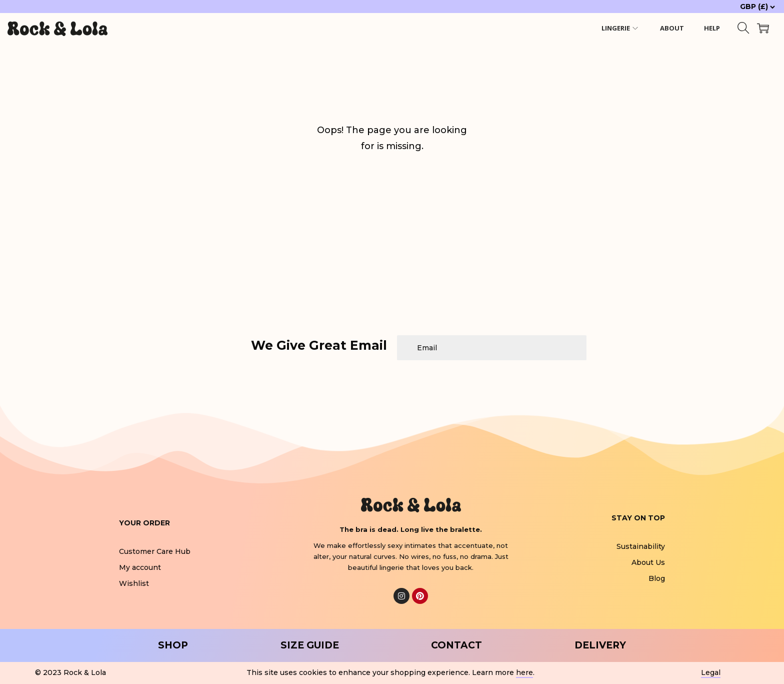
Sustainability (641, 546)
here (524, 672)
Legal (711, 672)
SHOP (173, 645)
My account (140, 567)
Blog (657, 578)
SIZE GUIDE (310, 645)
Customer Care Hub (155, 551)
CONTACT (456, 645)
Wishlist (134, 583)
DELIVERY (600, 645)
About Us (648, 562)
